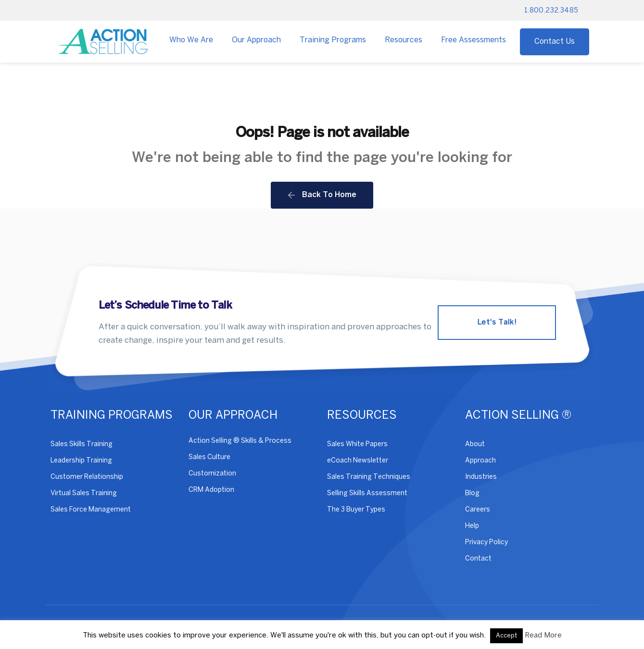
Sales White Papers (357, 444)
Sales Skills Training (82, 444)
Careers (478, 510)
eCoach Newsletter (358, 461)
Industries (481, 477)
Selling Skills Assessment (367, 493)
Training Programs (333, 40)
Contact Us (555, 42)
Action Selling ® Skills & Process (240, 441)
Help (472, 526)
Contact (478, 559)
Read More (543, 636)
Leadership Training (81, 461)
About (475, 444)
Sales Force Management (91, 510)
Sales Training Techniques (369, 477)
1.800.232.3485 (551, 11)
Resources (404, 40)
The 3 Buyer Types (356, 510)
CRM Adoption (211, 490)
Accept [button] (506, 636)
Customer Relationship (87, 477)
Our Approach (256, 40)
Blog (472, 493)
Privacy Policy (486, 543)
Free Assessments (474, 40)
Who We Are (191, 40)
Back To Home (322, 195)
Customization (212, 474)
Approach (480, 461)
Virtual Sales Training (84, 493)
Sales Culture (209, 457)
